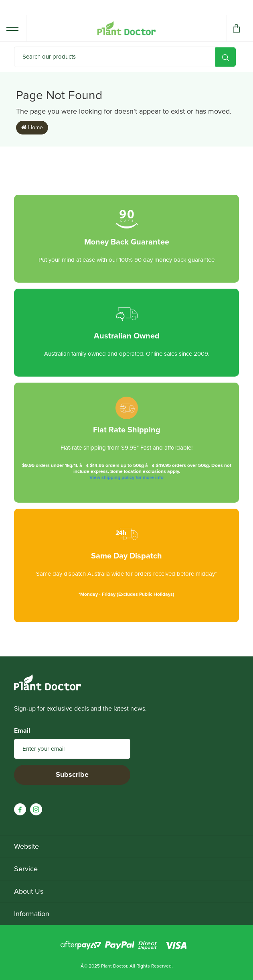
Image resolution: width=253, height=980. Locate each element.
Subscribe (72, 774)
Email (22, 731)
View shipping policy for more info (126, 477)
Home (32, 127)
